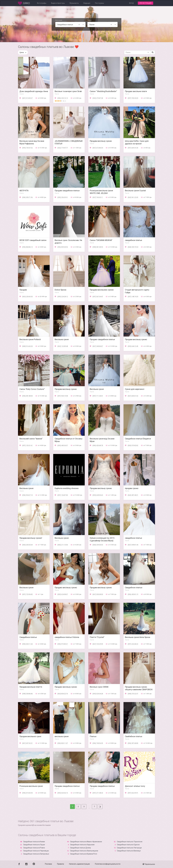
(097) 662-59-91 (133, 793)
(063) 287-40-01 (133, 495)
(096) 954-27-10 (27, 495)
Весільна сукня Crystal (135, 191)
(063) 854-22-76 (63, 694)
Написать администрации (79, 864)
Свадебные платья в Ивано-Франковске (86, 842)
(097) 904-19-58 (63, 396)
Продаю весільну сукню (66, 588)
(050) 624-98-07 (63, 594)
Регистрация (145, 3)
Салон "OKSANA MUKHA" (101, 240)
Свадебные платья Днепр (80, 848)
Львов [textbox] (101, 25)
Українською (149, 864)
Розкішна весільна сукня (31, 786)
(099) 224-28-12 (63, 297)
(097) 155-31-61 (27, 445)
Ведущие (87, 3)
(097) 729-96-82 (27, 594)
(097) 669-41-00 (133, 148)
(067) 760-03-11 (98, 197)
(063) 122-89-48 (63, 346)
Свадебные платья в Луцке (34, 845)
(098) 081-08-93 (98, 247)
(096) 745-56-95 (98, 743)
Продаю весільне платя (136, 91)
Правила (60, 864)
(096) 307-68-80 (133, 743)
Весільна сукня (62, 339)
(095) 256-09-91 (63, 197)
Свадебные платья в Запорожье (36, 854)
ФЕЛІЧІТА (24, 191)
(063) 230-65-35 (27, 297)
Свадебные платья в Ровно (34, 848)
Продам (23, 290)
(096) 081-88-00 (27, 396)
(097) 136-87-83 (63, 495)
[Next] (100, 807)
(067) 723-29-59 (98, 644)
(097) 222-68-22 (133, 644)
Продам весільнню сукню (102, 290)
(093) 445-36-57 (63, 445)
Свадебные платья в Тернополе (130, 842)
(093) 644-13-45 (133, 346)
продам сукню (132, 488)
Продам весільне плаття (31, 687)
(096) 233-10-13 (63, 98)
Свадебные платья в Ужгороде (129, 848)
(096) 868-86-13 (27, 247)
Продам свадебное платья (67, 786)
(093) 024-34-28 (98, 694)
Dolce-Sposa (60, 290)
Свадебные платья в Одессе (128, 845)
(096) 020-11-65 (27, 644)
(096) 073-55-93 (27, 793)
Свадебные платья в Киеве (34, 842)
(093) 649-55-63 (98, 495)
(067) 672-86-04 (98, 148)
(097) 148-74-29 (133, 297)
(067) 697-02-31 (27, 743)
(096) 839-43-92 (63, 247)
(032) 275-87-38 (98, 98)
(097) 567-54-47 (98, 297)
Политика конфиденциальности (108, 864)
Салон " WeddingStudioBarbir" (103, 91)
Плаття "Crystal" (97, 637)
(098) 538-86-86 (27, 694)
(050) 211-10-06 (63, 545)
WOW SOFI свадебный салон (33, 240)
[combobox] (70, 24)
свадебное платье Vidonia (67, 637)
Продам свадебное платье (67, 191)
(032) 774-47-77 (63, 148)
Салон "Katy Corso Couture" (32, 389)
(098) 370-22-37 (133, 694)
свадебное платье (133, 240)
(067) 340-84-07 (98, 346)
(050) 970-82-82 (133, 445)
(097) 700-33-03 (133, 98)
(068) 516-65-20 (27, 346)
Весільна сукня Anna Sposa (137, 637)
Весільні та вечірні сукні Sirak (68, 91)
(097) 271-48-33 (98, 793)
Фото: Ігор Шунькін (149, 40)
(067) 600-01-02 (133, 396)
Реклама (48, 864)
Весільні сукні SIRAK (99, 687)
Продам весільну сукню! (31, 538)
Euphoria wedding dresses (67, 488)
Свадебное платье (134, 588)
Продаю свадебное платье (102, 339)
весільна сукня (62, 736)
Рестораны (99, 3)
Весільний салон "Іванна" (31, 439)
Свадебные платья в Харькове (82, 845)
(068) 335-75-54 (133, 247)
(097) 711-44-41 (98, 396)
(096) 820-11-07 (63, 743)
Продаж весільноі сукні (30, 736)
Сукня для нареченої (135, 389)
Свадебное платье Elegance (138, 439)
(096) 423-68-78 (98, 445)
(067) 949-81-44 (133, 545)
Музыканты (74, 3)
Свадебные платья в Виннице (129, 851)
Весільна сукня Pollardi (30, 339)
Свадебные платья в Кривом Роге (84, 854)
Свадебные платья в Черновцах (36, 851)
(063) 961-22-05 (133, 197)
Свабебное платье (134, 736)
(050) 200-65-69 (27, 545)
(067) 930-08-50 (98, 594)
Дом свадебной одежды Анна (34, 91)
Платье (93, 736)
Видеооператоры (58, 3)
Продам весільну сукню (101, 141)
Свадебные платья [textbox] (69, 25)
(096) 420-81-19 (133, 594)
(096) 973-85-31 (63, 644)
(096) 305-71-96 (27, 197)
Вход (131, 3)
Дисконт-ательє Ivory (135, 786)
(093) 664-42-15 (63, 793)
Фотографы (42, 3)
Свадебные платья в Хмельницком (84, 851)
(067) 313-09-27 (27, 98)
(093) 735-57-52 (27, 148)
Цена (23, 52)
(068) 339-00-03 (98, 545)
